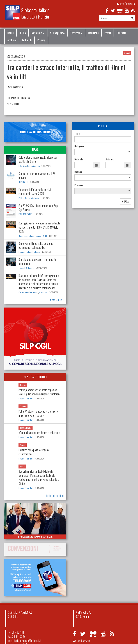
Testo (77, 134)
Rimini (127, 53)
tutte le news (57, 300)
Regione (78, 172)
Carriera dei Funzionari (28, 292)
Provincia (79, 185)
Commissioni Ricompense (30, 236)
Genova (23, 385)
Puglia (22, 466)
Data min (79, 159)
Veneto (23, 445)
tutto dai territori (55, 496)
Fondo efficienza (32, 198)
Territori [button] (76, 33)
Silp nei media (34, 166)
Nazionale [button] (38, 33)
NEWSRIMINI (13, 104)
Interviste (22, 166)
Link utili (27, 40)
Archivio (12, 40)
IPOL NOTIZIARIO (25, 214)
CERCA (125, 201)
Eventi (108, 33)
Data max (110, 159)
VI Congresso (57, 33)
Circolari (43, 292)
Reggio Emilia (26, 428)
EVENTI (21, 198)
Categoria (79, 146)
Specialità (23, 268)
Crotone (23, 406)
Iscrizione (93, 33)
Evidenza (36, 252)
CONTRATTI (23, 182)
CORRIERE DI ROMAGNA (19, 98)
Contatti (121, 33)
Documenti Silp (25, 252)
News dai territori (15, 87)
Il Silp (23, 33)
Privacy (41, 40)
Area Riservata (126, 4)
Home (11, 33)
